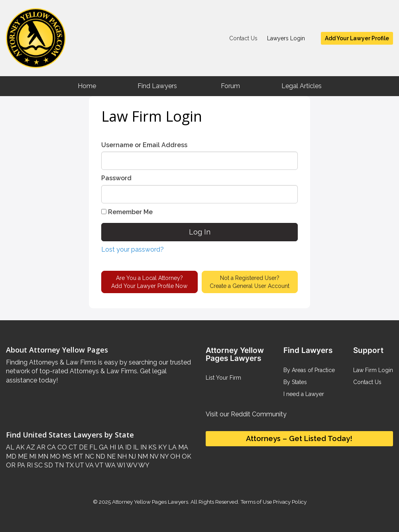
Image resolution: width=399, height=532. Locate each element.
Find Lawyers (157, 86)
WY (143, 465)
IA (120, 447)
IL (135, 447)
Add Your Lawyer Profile (357, 38)
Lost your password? (133, 249)
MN (42, 456)
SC (38, 465)
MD (11, 456)
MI (32, 456)
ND (100, 456)
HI (112, 447)
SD (48, 465)
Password (116, 178)
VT (99, 465)
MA (182, 447)
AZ (30, 447)
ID (128, 447)
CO (61, 447)
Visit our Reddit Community (246, 414)
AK (20, 447)
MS (66, 456)
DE (83, 447)
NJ (131, 456)
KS (152, 447)
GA (103, 447)
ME (22, 456)
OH (174, 456)
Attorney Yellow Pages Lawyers (150, 502)
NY (163, 456)
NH (121, 456)
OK (186, 456)
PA (20, 465)
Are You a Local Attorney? (149, 282)
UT (79, 465)
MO (54, 456)
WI (120, 465)
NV (153, 456)
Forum (230, 86)
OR (11, 465)
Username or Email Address (144, 145)
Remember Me (127, 212)
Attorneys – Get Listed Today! (299, 438)
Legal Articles (302, 86)
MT (78, 456)
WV (131, 465)
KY (162, 447)
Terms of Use (256, 502)
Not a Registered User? (250, 282)
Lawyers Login (286, 38)
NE (110, 456)
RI (29, 465)
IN (143, 447)
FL (92, 447)
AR (40, 447)
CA (51, 447)
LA (172, 447)
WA (110, 465)
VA (89, 465)
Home (87, 86)
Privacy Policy (289, 502)
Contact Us (243, 38)
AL (10, 447)
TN (58, 465)
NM (142, 456)
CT (72, 447)
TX (69, 465)
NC (89, 456)
